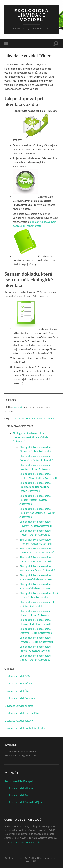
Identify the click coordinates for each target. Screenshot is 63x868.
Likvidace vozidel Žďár (17, 676)
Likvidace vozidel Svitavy (19, 720)
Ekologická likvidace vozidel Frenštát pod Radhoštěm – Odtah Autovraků (35, 487)
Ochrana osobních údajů (26, 842)
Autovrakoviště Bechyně (19, 781)
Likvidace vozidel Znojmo (19, 706)
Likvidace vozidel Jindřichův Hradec (25, 728)
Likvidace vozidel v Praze (19, 788)
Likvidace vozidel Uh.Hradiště (22, 713)
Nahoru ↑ (32, 861)
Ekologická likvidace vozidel (32, 15)
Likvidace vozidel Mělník (18, 683)
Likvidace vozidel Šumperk (20, 698)
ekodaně (17, 407)
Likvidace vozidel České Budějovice (25, 802)
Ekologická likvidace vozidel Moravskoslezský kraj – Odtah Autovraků (30, 437)
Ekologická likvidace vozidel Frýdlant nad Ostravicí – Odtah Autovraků (37, 513)
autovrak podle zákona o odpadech (34, 418)
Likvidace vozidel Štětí (17, 691)
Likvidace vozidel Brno (17, 795)
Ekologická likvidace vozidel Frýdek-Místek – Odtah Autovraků (35, 500)
